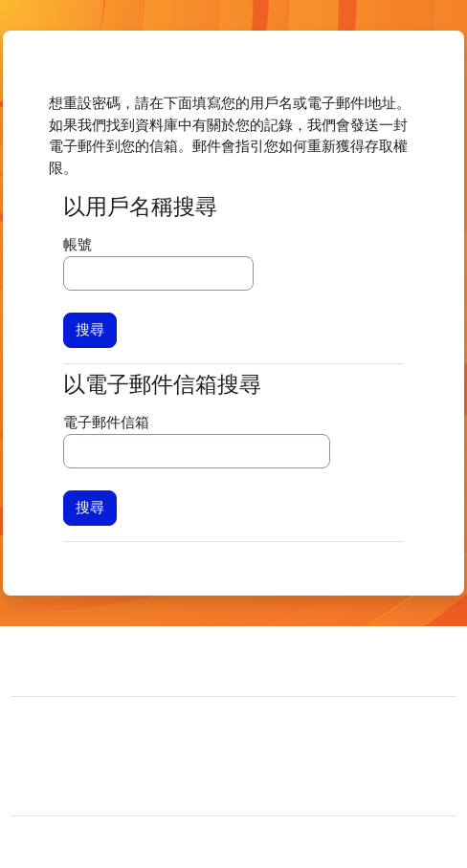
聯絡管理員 (88, 659)
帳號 (78, 245)
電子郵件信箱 (106, 423)
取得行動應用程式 (84, 789)
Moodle (97, 842)
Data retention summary (103, 760)
